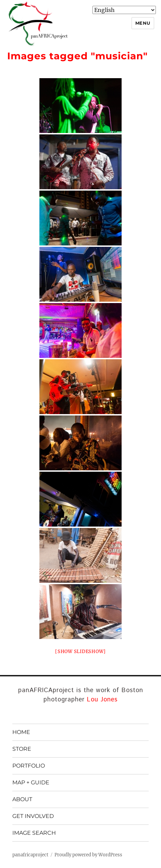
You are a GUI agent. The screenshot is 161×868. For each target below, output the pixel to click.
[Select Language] (124, 10)
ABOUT (22, 799)
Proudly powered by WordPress (88, 855)
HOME (21, 732)
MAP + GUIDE (31, 782)
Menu (143, 23)
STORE (22, 749)
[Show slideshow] (80, 652)
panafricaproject (30, 855)
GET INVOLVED (33, 816)
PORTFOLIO (29, 766)
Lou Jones (102, 700)
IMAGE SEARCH (34, 833)
